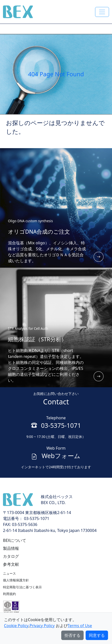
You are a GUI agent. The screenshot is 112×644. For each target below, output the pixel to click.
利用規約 (9, 594)
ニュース (9, 573)
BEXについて (15, 540)
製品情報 (11, 548)
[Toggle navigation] (102, 12)
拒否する (72, 635)
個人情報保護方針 (16, 580)
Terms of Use (80, 626)
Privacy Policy (42, 626)
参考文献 (11, 564)
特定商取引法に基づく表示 (22, 587)
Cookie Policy (16, 626)
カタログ (11, 556)
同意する (97, 635)
